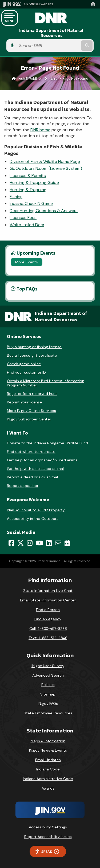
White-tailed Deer (27, 225)
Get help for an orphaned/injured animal (43, 460)
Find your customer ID (26, 372)
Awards (48, 788)
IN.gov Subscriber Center (29, 419)
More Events (27, 262)
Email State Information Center (48, 600)
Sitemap (48, 694)
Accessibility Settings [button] (48, 827)
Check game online (24, 364)
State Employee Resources (48, 713)
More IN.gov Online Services (31, 411)
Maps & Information (48, 741)
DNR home (40, 130)
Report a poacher (23, 486)
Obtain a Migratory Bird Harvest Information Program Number (46, 383)
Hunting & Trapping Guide (34, 182)
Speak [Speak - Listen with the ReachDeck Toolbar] (47, 852)
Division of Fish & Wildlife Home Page (45, 161)
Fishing (16, 197)
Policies (48, 685)
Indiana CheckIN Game (31, 203)
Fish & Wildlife (30, 79)
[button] (94, 4)
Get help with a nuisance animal (35, 469)
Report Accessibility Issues (48, 837)
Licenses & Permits (28, 176)
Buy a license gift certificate (32, 355)
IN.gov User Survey (48, 666)
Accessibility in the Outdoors (33, 519)
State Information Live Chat (48, 591)
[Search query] (48, 45)
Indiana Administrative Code (48, 779)
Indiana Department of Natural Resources (51, 33)
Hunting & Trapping (28, 190)
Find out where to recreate (31, 452)
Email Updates (48, 760)
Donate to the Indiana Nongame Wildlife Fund (47, 443)
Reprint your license (25, 402)
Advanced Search (48, 675)
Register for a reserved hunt (32, 394)
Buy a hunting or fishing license (34, 347)
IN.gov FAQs (48, 703)
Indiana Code (48, 769)
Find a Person (48, 610)
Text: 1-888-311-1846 (48, 638)
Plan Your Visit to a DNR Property (36, 510)
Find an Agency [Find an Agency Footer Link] (48, 619)
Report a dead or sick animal (32, 477)
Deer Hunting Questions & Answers (44, 211)
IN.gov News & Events (48, 750)
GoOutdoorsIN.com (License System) (46, 168)
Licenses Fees (23, 218)
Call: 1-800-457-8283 (48, 629)
